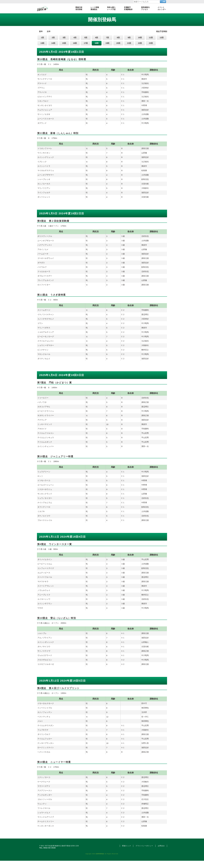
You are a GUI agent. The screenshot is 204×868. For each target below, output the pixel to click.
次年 (49, 31)
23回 (151, 43)
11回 (151, 38)
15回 (64, 43)
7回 (107, 38)
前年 (41, 31)
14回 (53, 43)
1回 (42, 38)
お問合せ (161, 846)
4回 (75, 38)
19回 (107, 43)
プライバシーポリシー (144, 846)
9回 (129, 38)
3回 (64, 38)
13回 (42, 43)
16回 (75, 43)
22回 (140, 43)
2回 (53, 38)
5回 (86, 38)
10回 (140, 38)
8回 (118, 38)
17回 (86, 43)
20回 (118, 43)
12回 (162, 38)
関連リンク (127, 846)
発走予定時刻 (162, 31)
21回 (129, 43)
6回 (97, 38)
